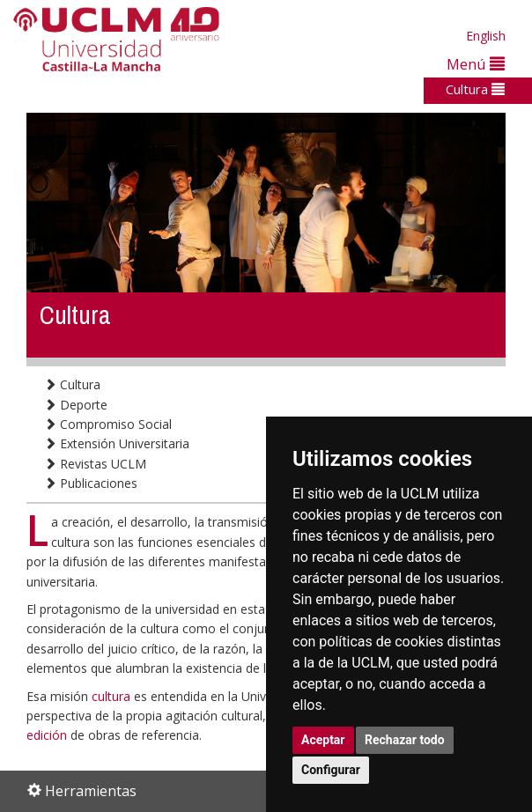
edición (48, 735)
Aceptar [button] (323, 740)
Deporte (76, 405)
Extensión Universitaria (117, 443)
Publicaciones (91, 483)
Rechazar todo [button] (405, 740)
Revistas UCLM (95, 464)
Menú (476, 64)
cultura (113, 696)
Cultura (475, 89)
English (486, 36)
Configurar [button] (331, 770)
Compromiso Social (108, 424)
